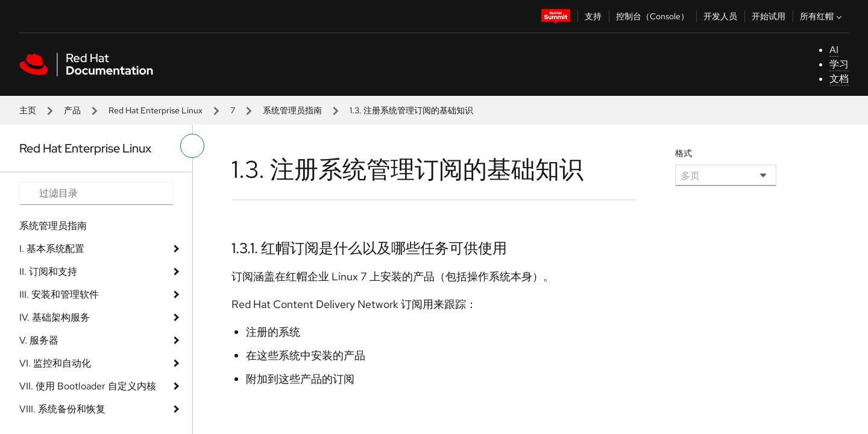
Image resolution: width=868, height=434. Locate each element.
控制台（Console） (653, 16)
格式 (684, 153)
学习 (839, 64)
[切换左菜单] (192, 146)
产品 (72, 110)
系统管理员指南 (292, 110)
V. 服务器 (39, 340)
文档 (839, 79)
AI (834, 50)
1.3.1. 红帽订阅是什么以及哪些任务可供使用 (369, 248)
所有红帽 (822, 16)
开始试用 (769, 16)
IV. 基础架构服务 (55, 317)
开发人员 (720, 16)
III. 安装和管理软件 (59, 294)
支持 (593, 16)
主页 (28, 110)
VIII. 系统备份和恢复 (62, 409)
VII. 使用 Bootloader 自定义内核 (88, 386)
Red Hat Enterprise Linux (156, 110)
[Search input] (96, 193)
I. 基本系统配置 (52, 249)
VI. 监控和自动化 (55, 363)
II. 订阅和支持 (48, 272)
